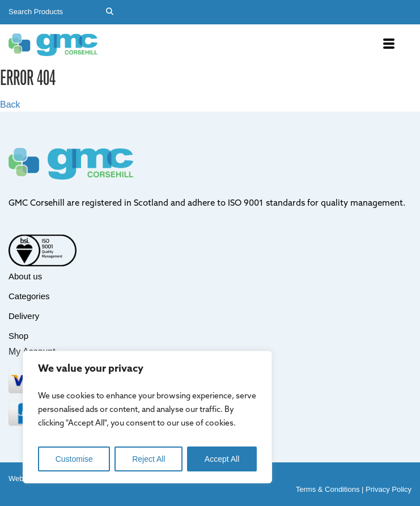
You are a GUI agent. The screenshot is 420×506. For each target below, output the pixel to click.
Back (10, 105)
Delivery (24, 316)
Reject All (149, 459)
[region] (147, 417)
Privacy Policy (389, 489)
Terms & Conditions (328, 489)
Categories (29, 296)
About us (25, 276)
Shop (18, 336)
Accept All (222, 459)
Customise (74, 459)
